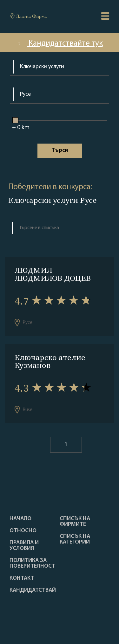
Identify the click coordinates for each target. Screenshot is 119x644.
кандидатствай (33, 590)
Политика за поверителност (32, 563)
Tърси (60, 150)
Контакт (22, 578)
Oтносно (23, 531)
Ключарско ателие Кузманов (50, 361)
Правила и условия (24, 546)
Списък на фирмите (75, 522)
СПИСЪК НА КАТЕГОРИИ (75, 539)
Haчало (20, 519)
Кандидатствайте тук (60, 44)
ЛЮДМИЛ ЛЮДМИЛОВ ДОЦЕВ (53, 274)
